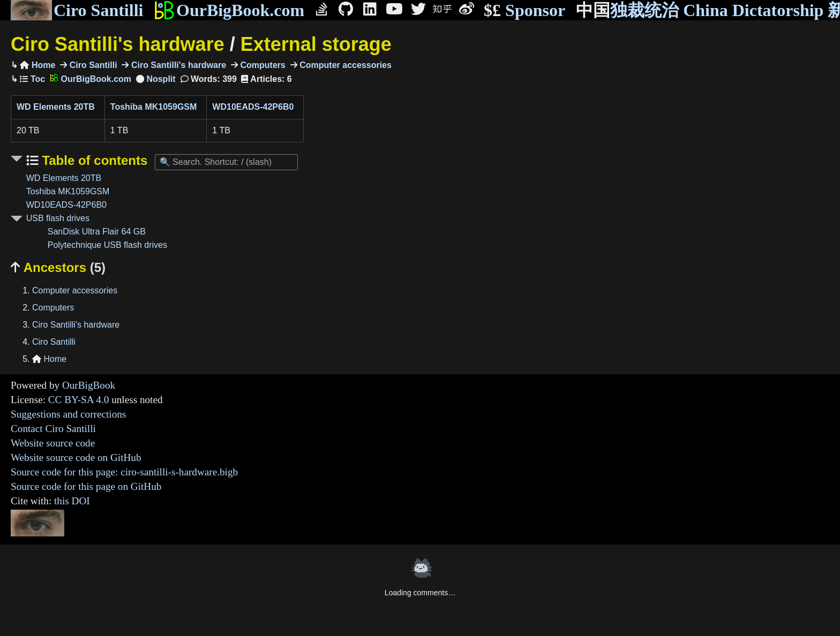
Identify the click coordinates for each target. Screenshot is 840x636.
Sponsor (524, 10)
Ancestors (58, 267)
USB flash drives (58, 218)
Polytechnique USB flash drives (107, 245)
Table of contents (93, 160)
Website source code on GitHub (76, 457)
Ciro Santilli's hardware (118, 44)
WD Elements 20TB (56, 107)
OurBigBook (89, 385)
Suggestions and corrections (68, 414)
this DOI (72, 501)
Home (37, 65)
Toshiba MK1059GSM (154, 107)
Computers (262, 65)
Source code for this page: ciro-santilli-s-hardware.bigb (124, 472)
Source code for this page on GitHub (86, 486)
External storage (316, 44)
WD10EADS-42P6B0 (253, 107)
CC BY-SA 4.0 (79, 400)
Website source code (53, 443)
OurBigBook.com (229, 10)
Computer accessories (344, 65)
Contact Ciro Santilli (53, 429)
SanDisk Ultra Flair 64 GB (97, 232)
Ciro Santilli (77, 10)
